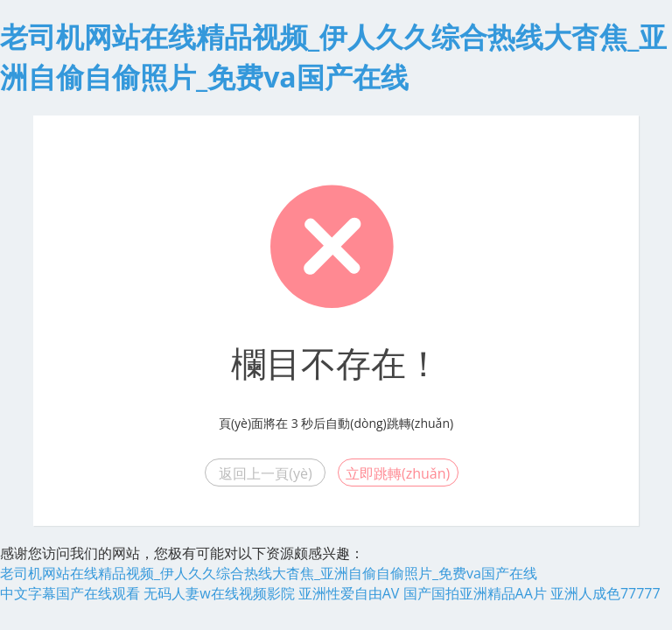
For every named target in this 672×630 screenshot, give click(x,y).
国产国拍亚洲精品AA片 (475, 593)
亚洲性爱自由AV (349, 593)
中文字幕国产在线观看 (70, 593)
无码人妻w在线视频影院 (219, 593)
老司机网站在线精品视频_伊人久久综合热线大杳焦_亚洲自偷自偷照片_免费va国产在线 (269, 573)
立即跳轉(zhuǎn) (398, 473)
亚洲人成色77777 (605, 593)
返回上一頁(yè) (265, 473)
